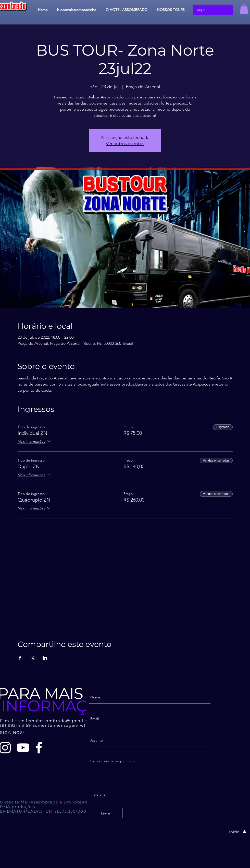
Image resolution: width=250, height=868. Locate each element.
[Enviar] (106, 813)
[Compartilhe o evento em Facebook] (20, 658)
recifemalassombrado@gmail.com (56, 721)
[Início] (233, 832)
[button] (244, 9)
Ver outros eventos (125, 144)
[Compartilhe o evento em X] (33, 658)
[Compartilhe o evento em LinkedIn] (45, 658)
